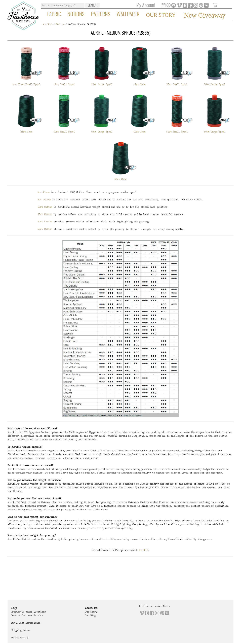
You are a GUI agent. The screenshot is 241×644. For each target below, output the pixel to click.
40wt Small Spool (64, 132)
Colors (60, 24)
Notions (76, 15)
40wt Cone (139, 132)
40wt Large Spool (102, 132)
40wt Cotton (45, 222)
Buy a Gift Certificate (26, 623)
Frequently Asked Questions (28, 612)
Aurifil (47, 24)
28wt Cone (26, 132)
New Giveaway (205, 15)
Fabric (54, 15)
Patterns (101, 15)
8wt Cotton (44, 199)
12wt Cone (139, 84)
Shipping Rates (20, 630)
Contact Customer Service (27, 615)
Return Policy (20, 637)
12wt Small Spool (64, 84)
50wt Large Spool (215, 132)
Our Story (161, 15)
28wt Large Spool (215, 84)
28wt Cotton (45, 214)
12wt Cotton (45, 207)
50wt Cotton (45, 229)
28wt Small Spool (177, 84)
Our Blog (90, 615)
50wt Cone (120, 179)
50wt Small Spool (177, 132)
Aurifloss (44, 192)
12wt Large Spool (102, 84)
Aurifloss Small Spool (26, 84)
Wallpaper (128, 15)
